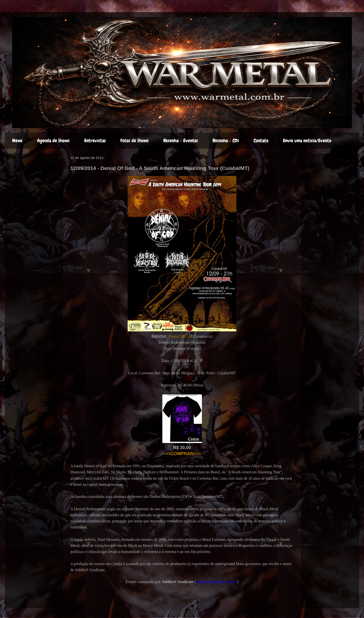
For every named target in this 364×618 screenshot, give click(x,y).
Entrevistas (95, 141)
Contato (261, 141)
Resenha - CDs (226, 141)
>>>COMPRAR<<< (182, 454)
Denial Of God (180, 336)
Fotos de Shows (135, 141)
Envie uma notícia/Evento (307, 141)
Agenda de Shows (53, 141)
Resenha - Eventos (181, 141)
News (17, 141)
